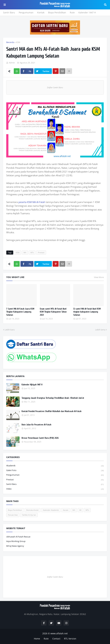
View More (99, 277)
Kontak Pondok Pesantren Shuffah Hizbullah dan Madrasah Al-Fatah (51, 411)
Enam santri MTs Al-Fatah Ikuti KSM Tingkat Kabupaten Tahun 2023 (53, 312)
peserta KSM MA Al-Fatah (32, 202)
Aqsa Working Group (16, 541)
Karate (66, 510)
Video (55, 489)
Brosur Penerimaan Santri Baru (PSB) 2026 (40, 438)
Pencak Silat (13, 515)
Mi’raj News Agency (15, 546)
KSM (18, 42)
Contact (56, 639)
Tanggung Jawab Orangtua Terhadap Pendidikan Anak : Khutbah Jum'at (53, 398)
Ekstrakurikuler (32, 510)
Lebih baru (10, 330)
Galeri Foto (55, 470)
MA (25, 252)
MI (80, 510)
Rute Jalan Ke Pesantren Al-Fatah (36, 425)
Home (37, 639)
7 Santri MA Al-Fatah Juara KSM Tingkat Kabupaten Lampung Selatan (20, 312)
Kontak (41, 12)
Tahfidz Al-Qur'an (29, 515)
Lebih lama (100, 330)
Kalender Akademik (51, 510)
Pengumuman (26, 12)
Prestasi (41, 252)
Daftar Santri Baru (55, 87)
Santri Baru (9, 12)
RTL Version (70, 639)
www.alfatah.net (59, 633)
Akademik (55, 466)
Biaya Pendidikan (57, 12)
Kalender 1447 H (87, 12)
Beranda (10, 42)
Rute (72, 12)
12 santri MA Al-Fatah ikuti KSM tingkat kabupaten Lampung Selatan (87, 312)
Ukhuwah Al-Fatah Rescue (18, 537)
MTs (32, 252)
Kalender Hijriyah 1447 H (32, 385)
